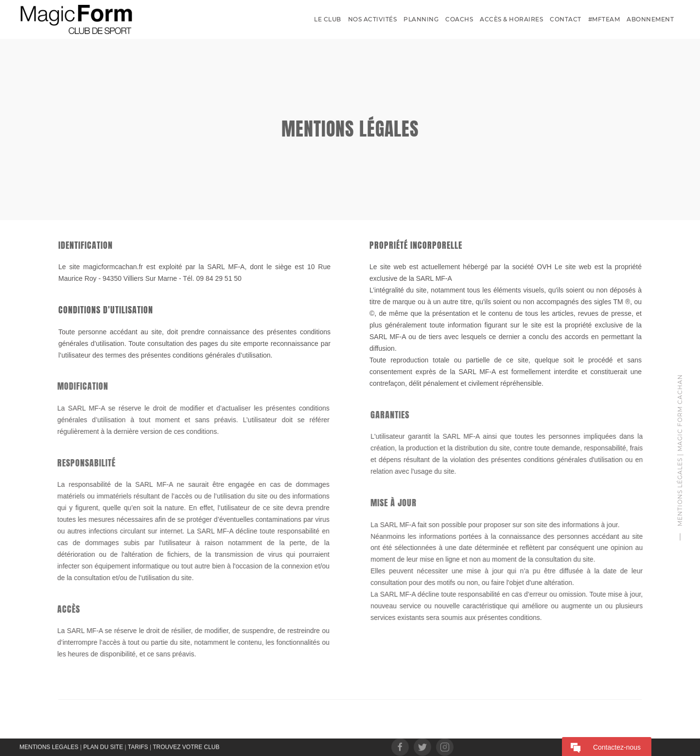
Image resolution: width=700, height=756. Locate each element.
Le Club (328, 19)
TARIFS (138, 746)
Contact (566, 19)
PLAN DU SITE (103, 746)
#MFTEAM (604, 19)
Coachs (459, 19)
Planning (421, 19)
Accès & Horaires (511, 19)
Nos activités (373, 19)
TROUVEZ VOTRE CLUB (186, 746)
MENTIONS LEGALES (49, 746)
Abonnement (650, 19)
